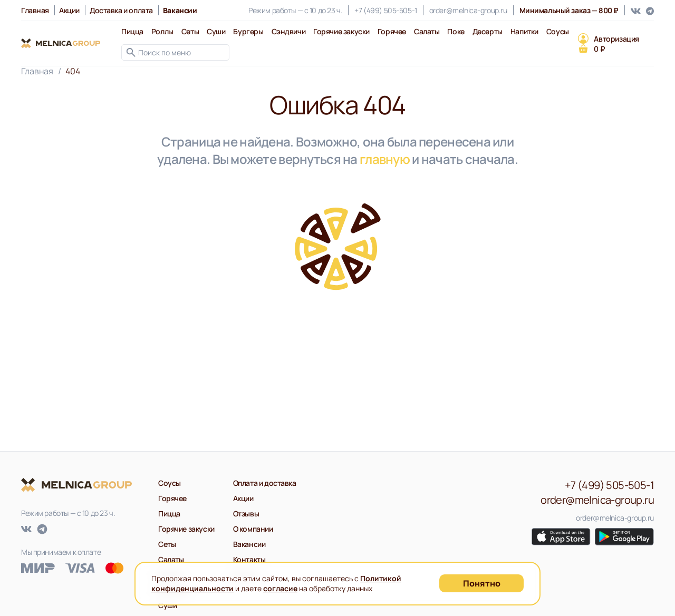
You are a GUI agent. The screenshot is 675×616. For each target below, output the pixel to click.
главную (385, 159)
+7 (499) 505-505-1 (385, 10)
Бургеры (248, 31)
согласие (280, 588)
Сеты (190, 31)
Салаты (427, 31)
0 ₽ (599, 49)
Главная (35, 10)
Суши (216, 31)
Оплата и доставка (265, 483)
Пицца (132, 31)
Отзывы (246, 514)
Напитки (524, 31)
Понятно (482, 583)
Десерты (488, 31)
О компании (253, 529)
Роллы (162, 31)
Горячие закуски (341, 31)
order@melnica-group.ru (468, 10)
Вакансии (249, 544)
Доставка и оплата (121, 10)
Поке (456, 31)
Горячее (392, 31)
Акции (69, 10)
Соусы (558, 31)
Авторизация (616, 39)
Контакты (249, 559)
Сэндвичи (289, 31)
